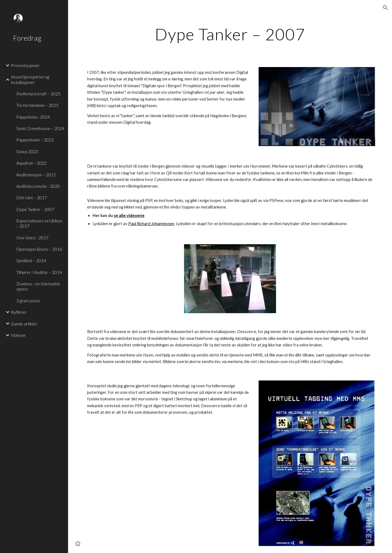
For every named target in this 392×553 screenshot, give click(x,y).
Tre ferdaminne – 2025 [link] (37, 105)
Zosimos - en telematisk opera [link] (38, 286)
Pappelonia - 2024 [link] (33, 117)
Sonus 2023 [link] (27, 151)
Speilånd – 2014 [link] (31, 260)
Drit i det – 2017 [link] (32, 197)
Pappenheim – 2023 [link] (35, 140)
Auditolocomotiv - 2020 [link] (38, 186)
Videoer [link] (18, 335)
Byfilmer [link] (19, 312)
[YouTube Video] (131, 279)
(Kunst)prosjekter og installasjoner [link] (30, 79)
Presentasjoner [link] (25, 65)
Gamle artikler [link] (24, 324)
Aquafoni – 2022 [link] (31, 163)
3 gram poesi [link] (28, 300)
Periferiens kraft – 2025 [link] (38, 94)
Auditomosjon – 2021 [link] (36, 175)
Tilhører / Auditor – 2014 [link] (39, 272)
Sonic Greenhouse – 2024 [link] (40, 128)
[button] (385, 8)
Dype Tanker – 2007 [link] (35, 209)
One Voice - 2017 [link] (32, 238)
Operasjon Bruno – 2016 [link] (39, 249)
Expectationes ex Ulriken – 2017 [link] (39, 223)
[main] (230, 34)
